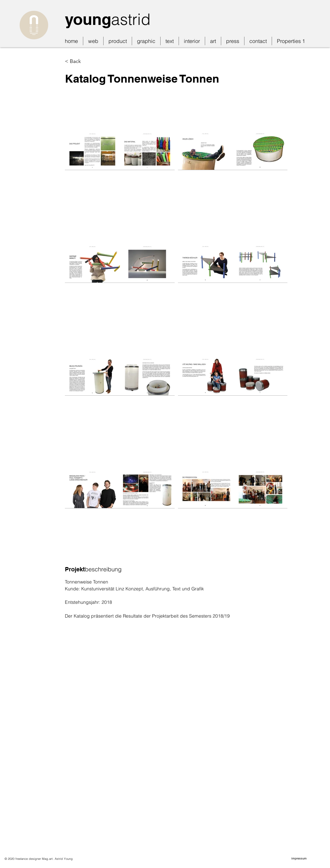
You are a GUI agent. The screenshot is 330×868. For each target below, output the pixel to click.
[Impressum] (300, 858)
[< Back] (98, 61)
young (88, 19)
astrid (131, 19)
